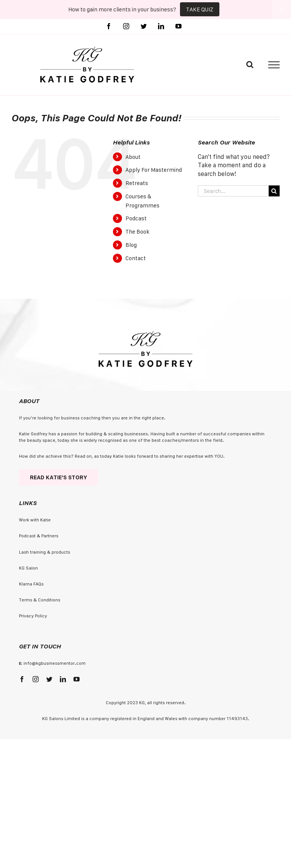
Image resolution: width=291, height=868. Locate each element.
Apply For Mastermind (154, 170)
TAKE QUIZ (200, 9)
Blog (131, 245)
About (133, 157)
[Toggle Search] (250, 64)
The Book (137, 232)
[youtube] (77, 679)
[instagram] (36, 679)
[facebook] (22, 679)
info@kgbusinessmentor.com (55, 663)
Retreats (137, 183)
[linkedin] (63, 679)
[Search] (274, 191)
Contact (136, 258)
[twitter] (49, 679)
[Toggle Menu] (274, 65)
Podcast (136, 218)
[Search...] (233, 191)
